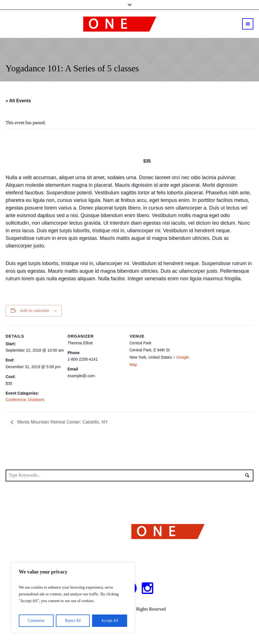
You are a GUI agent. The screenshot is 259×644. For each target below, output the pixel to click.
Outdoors (36, 400)
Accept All (109, 621)
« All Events (18, 101)
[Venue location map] (222, 364)
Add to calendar (35, 311)
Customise (36, 621)
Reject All (73, 621)
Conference (16, 400)
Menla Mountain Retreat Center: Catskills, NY (62, 422)
